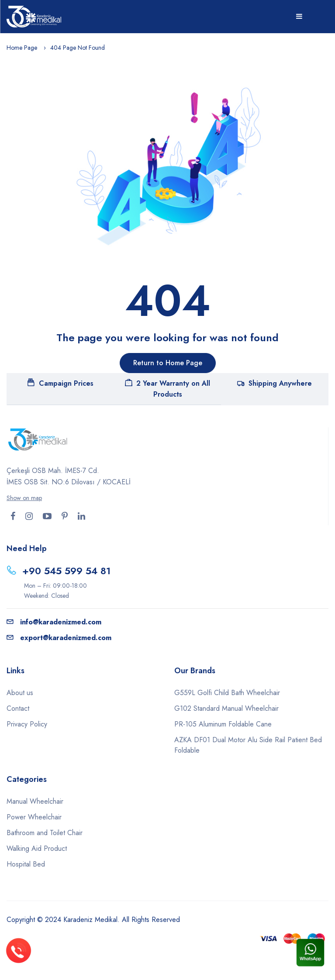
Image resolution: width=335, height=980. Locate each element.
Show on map (24, 498)
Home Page (22, 48)
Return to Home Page (168, 363)
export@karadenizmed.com (59, 638)
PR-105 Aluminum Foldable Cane (223, 724)
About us (20, 693)
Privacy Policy (27, 724)
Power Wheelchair (34, 817)
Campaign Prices (60, 383)
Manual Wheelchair (35, 801)
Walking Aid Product (37, 848)
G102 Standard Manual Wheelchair (226, 708)
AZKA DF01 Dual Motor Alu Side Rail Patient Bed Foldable (248, 745)
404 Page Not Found (78, 48)
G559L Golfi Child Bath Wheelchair (227, 693)
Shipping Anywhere (275, 383)
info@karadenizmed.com (54, 622)
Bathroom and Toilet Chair (45, 833)
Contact (18, 708)
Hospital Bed (26, 864)
